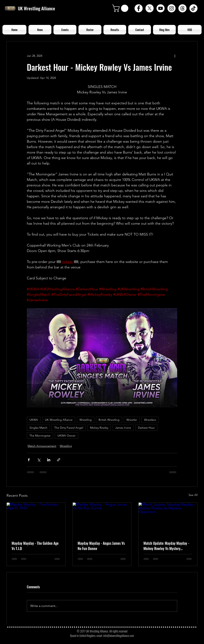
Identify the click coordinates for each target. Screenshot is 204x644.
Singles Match (38, 428)
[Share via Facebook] (29, 460)
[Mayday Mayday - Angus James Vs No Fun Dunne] (102, 519)
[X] (150, 8)
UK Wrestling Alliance (59, 420)
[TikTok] (193, 8)
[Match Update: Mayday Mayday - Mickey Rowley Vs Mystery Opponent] (168, 519)
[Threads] (182, 8)
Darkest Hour (146, 428)
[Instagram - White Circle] (171, 8)
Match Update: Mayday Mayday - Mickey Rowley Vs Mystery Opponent (166, 546)
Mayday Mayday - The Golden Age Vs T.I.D (35, 546)
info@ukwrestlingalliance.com (119, 635)
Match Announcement (42, 446)
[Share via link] (59, 460)
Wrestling (86, 420)
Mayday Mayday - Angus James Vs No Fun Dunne (101, 546)
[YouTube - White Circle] (161, 8)
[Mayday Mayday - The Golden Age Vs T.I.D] (36, 519)
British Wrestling (109, 420)
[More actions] (175, 56)
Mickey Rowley (99, 428)
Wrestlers (150, 420)
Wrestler (132, 420)
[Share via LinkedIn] (49, 460)
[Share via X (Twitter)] (39, 460)
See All (193, 495)
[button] (121, 8)
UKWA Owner (67, 436)
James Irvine (123, 428)
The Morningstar (40, 436)
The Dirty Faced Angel (69, 428)
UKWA (34, 420)
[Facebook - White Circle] (139, 8)
